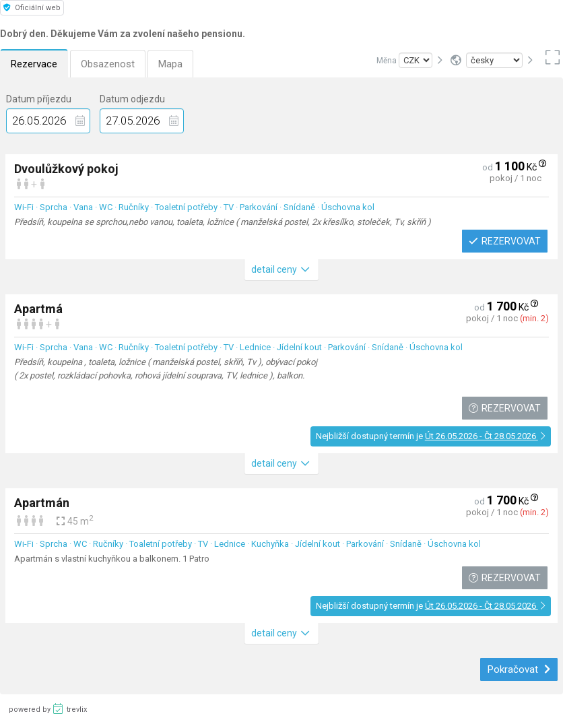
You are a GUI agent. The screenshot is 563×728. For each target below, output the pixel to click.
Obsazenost (108, 64)
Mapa (170, 64)
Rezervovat (504, 241)
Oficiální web (32, 8)
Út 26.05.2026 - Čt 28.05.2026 (485, 436)
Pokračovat (519, 669)
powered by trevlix (48, 708)
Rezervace (34, 64)
